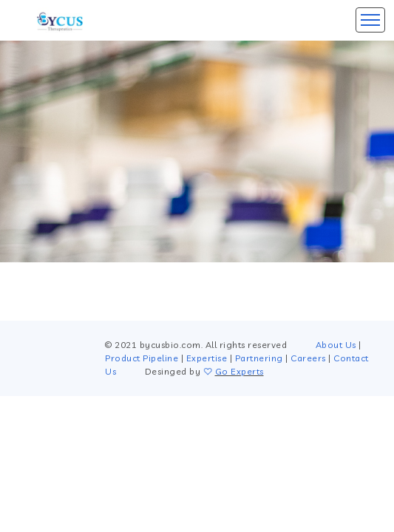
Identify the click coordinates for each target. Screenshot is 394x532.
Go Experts (240, 371)
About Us (336, 345)
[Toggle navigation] (370, 20)
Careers (308, 358)
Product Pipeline (142, 358)
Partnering (259, 358)
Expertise (207, 358)
